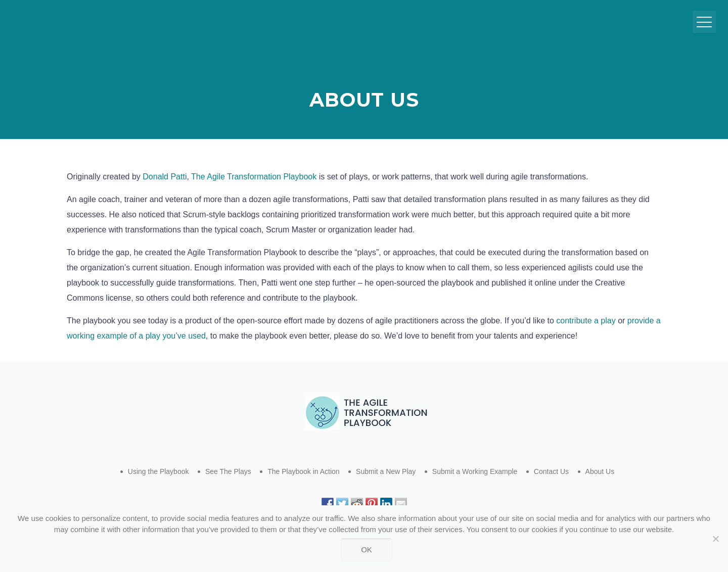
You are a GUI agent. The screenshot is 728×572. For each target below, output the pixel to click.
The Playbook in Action (303, 471)
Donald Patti (165, 177)
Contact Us (551, 471)
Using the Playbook (158, 471)
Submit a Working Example (475, 471)
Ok (367, 550)
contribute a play (586, 321)
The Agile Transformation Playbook (254, 177)
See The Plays (228, 471)
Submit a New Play (386, 471)
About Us (600, 471)
